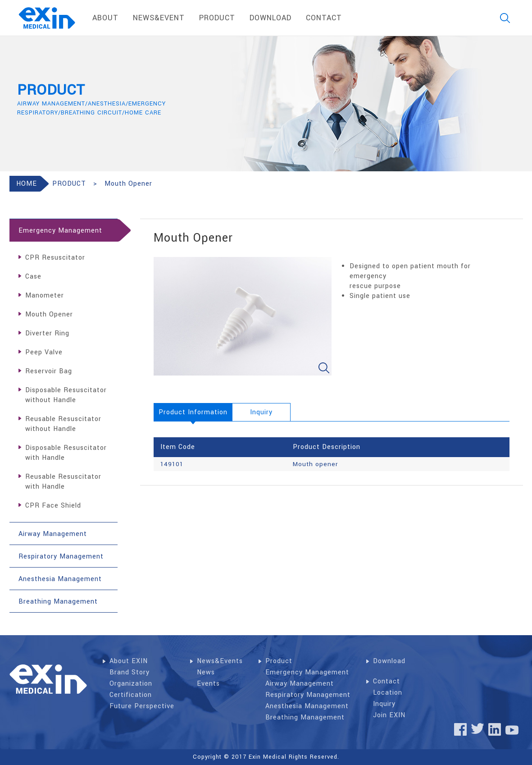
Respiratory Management (308, 695)
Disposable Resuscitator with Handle (66, 453)
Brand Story (130, 672)
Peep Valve (44, 352)
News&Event (159, 18)
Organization (131, 684)
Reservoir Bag (49, 371)
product (217, 18)
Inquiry (384, 704)
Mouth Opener (49, 314)
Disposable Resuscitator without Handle (66, 395)
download (271, 18)
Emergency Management (307, 672)
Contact (386, 681)
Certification (131, 695)
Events (208, 684)
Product (279, 661)
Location (388, 693)
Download (389, 661)
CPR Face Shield (53, 506)
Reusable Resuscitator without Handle (63, 424)
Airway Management (300, 684)
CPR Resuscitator (55, 258)
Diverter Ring (47, 333)
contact (324, 18)
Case (33, 277)
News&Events (220, 661)
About (105, 18)
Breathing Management (305, 717)
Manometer (45, 295)
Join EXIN (389, 715)
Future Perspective (142, 706)
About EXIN (129, 661)
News (206, 672)
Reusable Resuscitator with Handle (63, 482)
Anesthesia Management (307, 706)
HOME (27, 184)
